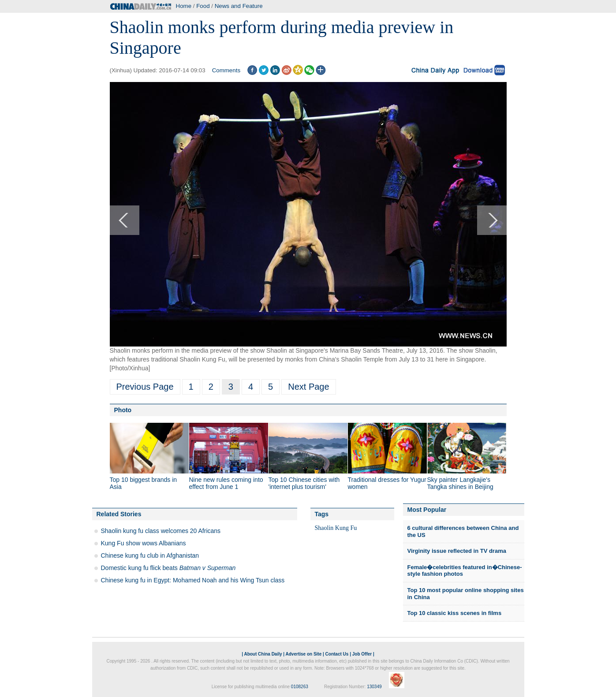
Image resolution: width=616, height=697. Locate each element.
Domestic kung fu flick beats (168, 568)
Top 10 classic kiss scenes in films (455, 613)
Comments (226, 70)
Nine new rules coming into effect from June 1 (226, 483)
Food (203, 6)
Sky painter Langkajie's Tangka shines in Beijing (460, 483)
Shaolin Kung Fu (336, 528)
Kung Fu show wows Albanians (144, 543)
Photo (123, 410)
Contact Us (337, 654)
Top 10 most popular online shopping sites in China (466, 594)
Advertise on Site (304, 654)
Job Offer (362, 654)
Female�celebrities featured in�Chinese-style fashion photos (465, 571)
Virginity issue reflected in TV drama (457, 551)
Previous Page (145, 387)
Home (184, 6)
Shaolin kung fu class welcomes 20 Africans (161, 531)
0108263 (300, 687)
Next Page (308, 387)
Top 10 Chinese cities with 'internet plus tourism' (304, 483)
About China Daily (263, 654)
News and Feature (239, 6)
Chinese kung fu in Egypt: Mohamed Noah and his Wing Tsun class (193, 580)
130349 (374, 687)
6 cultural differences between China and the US (463, 531)
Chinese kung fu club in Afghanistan (150, 555)
